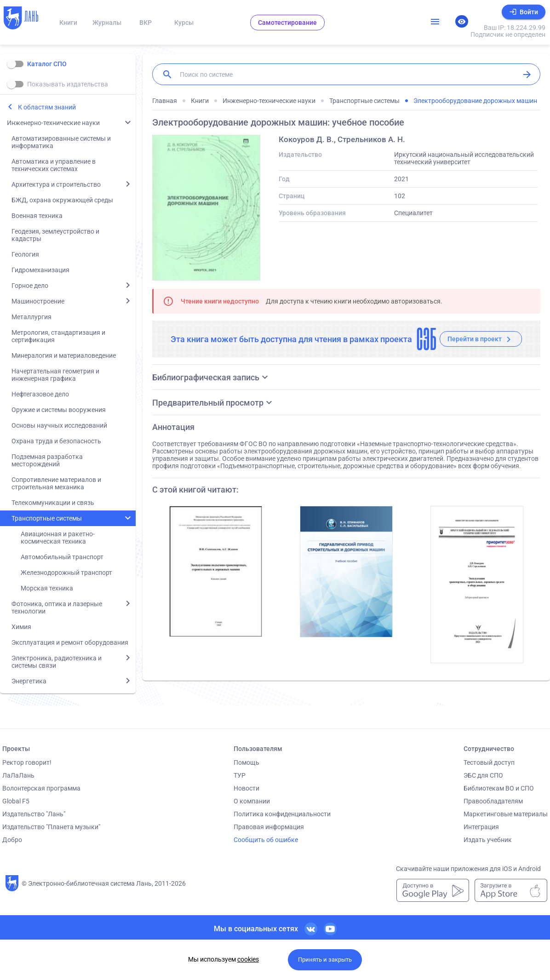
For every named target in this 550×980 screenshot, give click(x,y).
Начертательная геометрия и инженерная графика (55, 375)
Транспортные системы (47, 518)
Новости (246, 788)
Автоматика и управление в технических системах (54, 165)
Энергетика (29, 681)
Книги (68, 23)
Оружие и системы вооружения (59, 410)
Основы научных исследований (59, 425)
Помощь (246, 762)
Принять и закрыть (325, 960)
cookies (248, 959)
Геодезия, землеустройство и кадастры (55, 235)
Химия (21, 627)
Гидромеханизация (40, 270)
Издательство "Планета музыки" (51, 827)
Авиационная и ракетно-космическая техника (58, 538)
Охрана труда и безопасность (56, 441)
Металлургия (32, 317)
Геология (25, 254)
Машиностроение (38, 301)
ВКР (146, 23)
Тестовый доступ (489, 762)
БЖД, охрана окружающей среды (62, 200)
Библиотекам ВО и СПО (499, 788)
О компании (252, 801)
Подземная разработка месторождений (47, 460)
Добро (12, 840)
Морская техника (47, 588)
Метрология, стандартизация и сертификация (58, 336)
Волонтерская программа (41, 788)
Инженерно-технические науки (53, 123)
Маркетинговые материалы (506, 814)
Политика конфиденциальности (282, 814)
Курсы (184, 23)
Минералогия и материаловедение (64, 355)
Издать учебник (488, 840)
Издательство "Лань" (34, 814)
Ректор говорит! (27, 762)
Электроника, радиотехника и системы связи (57, 662)
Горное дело (30, 286)
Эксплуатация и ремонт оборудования (70, 642)
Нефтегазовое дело (40, 394)
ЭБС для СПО (483, 775)
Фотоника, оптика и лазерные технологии (57, 607)
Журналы (107, 23)
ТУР (240, 775)
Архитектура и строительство (56, 184)
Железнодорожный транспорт (66, 573)
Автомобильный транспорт (62, 557)
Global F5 (16, 801)
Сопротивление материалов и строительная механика (56, 483)
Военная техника (37, 216)
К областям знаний (47, 107)
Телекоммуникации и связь (53, 503)
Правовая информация (269, 827)
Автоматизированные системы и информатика (61, 142)
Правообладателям (493, 801)
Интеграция (481, 827)
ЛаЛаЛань (18, 775)
